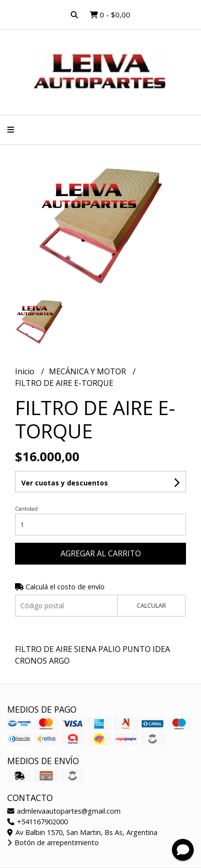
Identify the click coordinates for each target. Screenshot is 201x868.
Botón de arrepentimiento (53, 843)
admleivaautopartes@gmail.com (64, 811)
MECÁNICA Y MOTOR (88, 371)
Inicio (26, 371)
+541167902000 (38, 822)
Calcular (151, 605)
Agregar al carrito (101, 553)
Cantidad (26, 509)
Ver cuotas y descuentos (65, 483)
